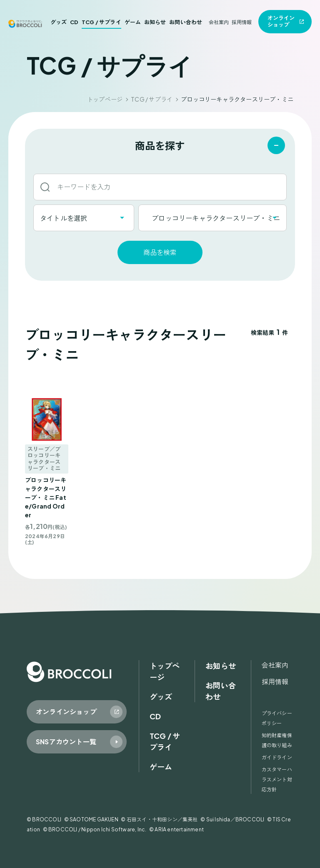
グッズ (59, 22)
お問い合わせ (186, 22)
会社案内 (219, 22)
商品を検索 (160, 252)
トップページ (105, 99)
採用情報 (242, 22)
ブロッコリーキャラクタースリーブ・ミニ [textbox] (212, 218)
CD (74, 22)
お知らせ (155, 22)
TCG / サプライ (101, 22)
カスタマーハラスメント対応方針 (277, 779)
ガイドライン (277, 757)
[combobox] (84, 218)
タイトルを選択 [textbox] (64, 218)
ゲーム (133, 22)
